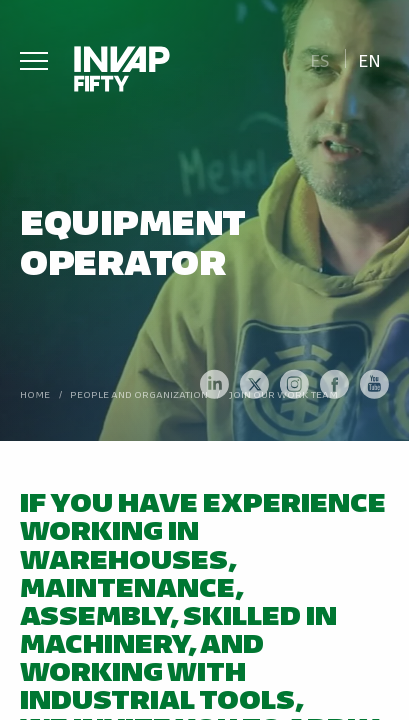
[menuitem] (319, 58)
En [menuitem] (369, 59)
